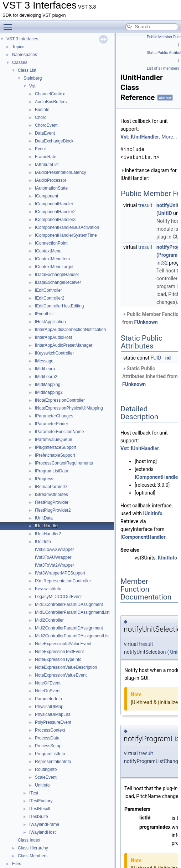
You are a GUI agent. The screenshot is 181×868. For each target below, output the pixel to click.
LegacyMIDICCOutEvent (58, 597)
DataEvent (45, 133)
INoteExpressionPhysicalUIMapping (69, 408)
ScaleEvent (46, 777)
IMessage (44, 361)
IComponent (46, 196)
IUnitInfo (43, 542)
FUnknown (146, 322)
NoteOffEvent (48, 683)
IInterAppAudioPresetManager (64, 345)
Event (40, 149)
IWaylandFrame (44, 824)
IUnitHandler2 (48, 534)
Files (17, 864)
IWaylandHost (42, 832)
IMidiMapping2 (49, 392)
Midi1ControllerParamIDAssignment (69, 604)
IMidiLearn (45, 369)
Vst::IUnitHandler (140, 137)
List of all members (163, 68)
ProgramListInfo (50, 754)
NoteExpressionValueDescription (66, 667)
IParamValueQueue (54, 440)
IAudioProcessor (51, 180)
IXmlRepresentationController (63, 581)
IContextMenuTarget (54, 267)
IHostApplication (50, 322)
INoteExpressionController (60, 400)
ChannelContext (50, 94)
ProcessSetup (48, 746)
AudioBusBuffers (51, 102)
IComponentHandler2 (55, 212)
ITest (34, 793)
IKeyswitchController (54, 353)
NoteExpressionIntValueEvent (63, 644)
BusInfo (42, 110)
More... (169, 137)
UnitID (165, 213)
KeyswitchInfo (48, 589)
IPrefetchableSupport (55, 455)
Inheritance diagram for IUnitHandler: (149, 174)
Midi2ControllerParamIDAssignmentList (72, 636)
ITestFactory (41, 801)
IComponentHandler (54, 204)
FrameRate (46, 157)
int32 (162, 263)
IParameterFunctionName (59, 432)
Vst (32, 86)
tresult (145, 205)
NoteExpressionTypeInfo (58, 659)
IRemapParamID (51, 487)
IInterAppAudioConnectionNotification (70, 330)
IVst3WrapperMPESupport (60, 573)
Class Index (29, 840)
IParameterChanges (54, 416)
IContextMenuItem (52, 259)
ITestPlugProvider (52, 502)
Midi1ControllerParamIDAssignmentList (72, 612)
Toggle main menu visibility (10, 24)
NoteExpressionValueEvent (61, 675)
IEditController (48, 290)
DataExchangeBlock (54, 141)
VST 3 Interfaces (22, 39)
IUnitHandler (47, 526)
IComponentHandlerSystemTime (66, 235)
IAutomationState (51, 188)
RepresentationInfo (53, 762)
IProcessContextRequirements (64, 463)
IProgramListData (51, 471)
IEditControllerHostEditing (59, 306)
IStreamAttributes (51, 495)
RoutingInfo (46, 769)
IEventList (44, 314)
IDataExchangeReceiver (58, 282)
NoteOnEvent (48, 691)
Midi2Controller (49, 620)
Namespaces (25, 55)
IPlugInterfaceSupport (56, 447)
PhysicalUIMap (49, 707)
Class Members (33, 856)
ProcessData (47, 738)
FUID (156, 358)
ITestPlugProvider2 (53, 510)
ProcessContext (50, 730)
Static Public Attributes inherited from (150, 376)
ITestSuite (39, 817)
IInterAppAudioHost (53, 337)
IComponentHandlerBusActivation (67, 227)
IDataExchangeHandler (57, 275)
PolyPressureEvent (53, 722)
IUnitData (44, 518)
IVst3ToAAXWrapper (55, 550)
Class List (27, 70)
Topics (18, 47)
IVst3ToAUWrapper (53, 557)
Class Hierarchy (33, 848)
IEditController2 (50, 298)
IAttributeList (47, 165)
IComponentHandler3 (55, 220)
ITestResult (40, 809)
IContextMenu (48, 251)
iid (168, 358)
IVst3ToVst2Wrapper (55, 565)
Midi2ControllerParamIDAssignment (69, 628)
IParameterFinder (51, 424)
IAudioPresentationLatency (60, 172)
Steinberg (33, 78)
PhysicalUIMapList (53, 714)
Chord (41, 117)
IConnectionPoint (51, 243)
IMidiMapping (48, 385)
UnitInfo (42, 785)
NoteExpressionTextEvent (59, 652)
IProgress (44, 479)
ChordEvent (46, 125)
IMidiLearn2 (46, 377)
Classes (20, 62)
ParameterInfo (48, 699)
